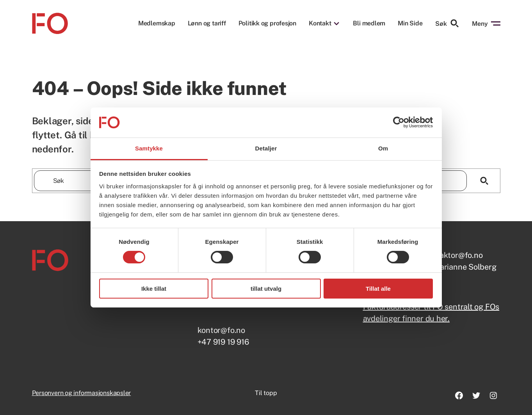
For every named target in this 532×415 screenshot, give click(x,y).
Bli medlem (369, 23)
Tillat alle (378, 289)
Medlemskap (157, 23)
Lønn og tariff (207, 23)
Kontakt (320, 23)
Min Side (410, 23)
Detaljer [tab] (266, 148)
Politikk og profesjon (267, 23)
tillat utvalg (266, 289)
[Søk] (485, 181)
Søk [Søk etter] (447, 23)
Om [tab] (383, 148)
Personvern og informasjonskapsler (82, 393)
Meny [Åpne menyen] (486, 23)
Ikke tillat (154, 289)
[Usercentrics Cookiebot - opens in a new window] (399, 122)
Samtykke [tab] (149, 148)
